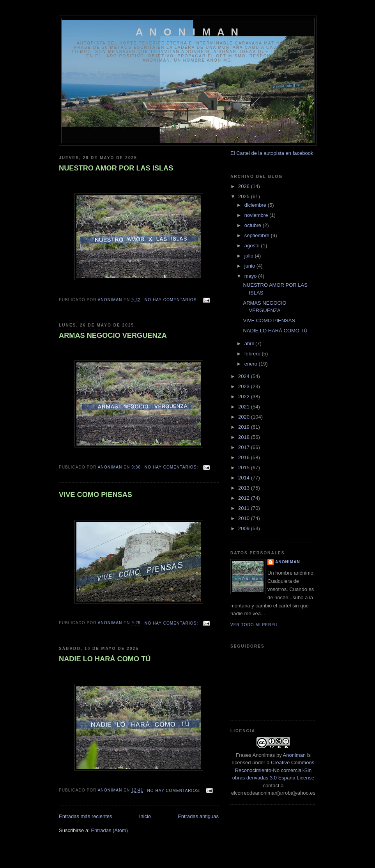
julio (250, 256)
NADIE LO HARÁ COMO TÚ (105, 659)
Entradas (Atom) (109, 830)
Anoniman (295, 755)
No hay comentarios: (172, 300)
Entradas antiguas (198, 816)
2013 (245, 488)
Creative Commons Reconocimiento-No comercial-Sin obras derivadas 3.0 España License (273, 770)
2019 (245, 427)
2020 (245, 417)
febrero (253, 354)
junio (250, 266)
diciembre (256, 205)
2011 (245, 508)
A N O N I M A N (188, 32)
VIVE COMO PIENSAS (96, 495)
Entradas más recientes (86, 816)
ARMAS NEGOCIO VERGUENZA (113, 335)
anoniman (288, 562)
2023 (245, 386)
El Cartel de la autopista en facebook (272, 153)
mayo (251, 276)
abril (250, 343)
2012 (245, 498)
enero (252, 364)
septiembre (258, 235)
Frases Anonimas (255, 755)
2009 (245, 528)
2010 (245, 518)
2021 (245, 407)
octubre (254, 225)
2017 (245, 447)
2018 (245, 437)
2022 (245, 397)
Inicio (145, 816)
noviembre (257, 215)
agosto (253, 246)
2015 (245, 468)
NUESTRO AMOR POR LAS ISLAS (116, 168)
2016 (245, 457)
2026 (245, 186)
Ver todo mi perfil (254, 625)
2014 (245, 478)
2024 (245, 376)
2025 (245, 196)
